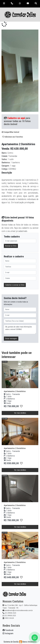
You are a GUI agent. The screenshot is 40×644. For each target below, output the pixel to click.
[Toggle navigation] (4, 3)
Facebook (8, 630)
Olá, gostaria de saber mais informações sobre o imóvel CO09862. (20, 329)
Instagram (8, 633)
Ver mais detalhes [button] (20, 413)
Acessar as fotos (11, 246)
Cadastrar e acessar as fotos (15, 285)
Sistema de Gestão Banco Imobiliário (20, 642)
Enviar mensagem (11, 339)
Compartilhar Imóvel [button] (10, 132)
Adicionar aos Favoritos (13, 137)
